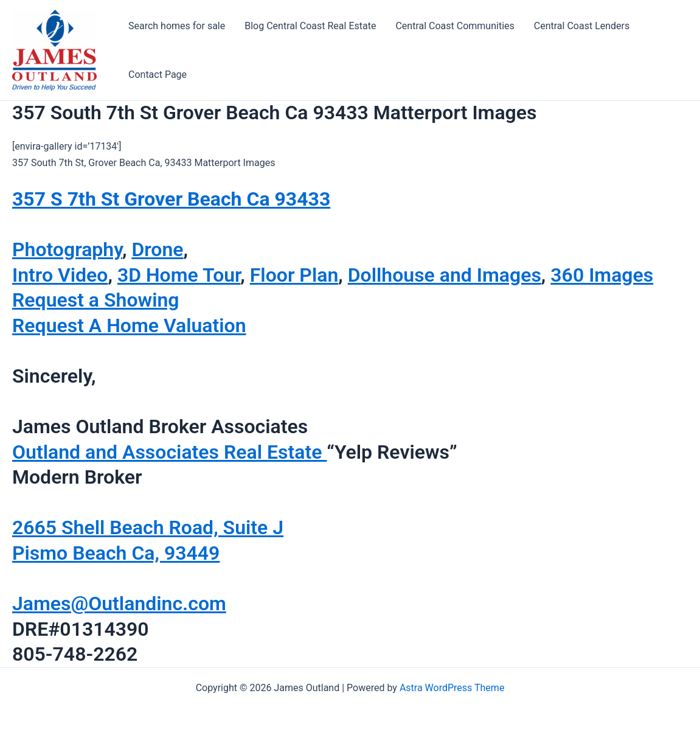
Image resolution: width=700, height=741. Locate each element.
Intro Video (60, 275)
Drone (157, 249)
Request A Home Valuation (129, 325)
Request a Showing (96, 300)
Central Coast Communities (455, 26)
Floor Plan (294, 275)
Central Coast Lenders (582, 26)
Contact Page (158, 75)
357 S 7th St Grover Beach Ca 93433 (171, 199)
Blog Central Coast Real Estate (310, 26)
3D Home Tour (179, 275)
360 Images (602, 275)
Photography (67, 249)
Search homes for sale (177, 26)
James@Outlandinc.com (119, 604)
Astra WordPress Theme (452, 688)
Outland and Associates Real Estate (169, 452)
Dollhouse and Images (445, 275)
